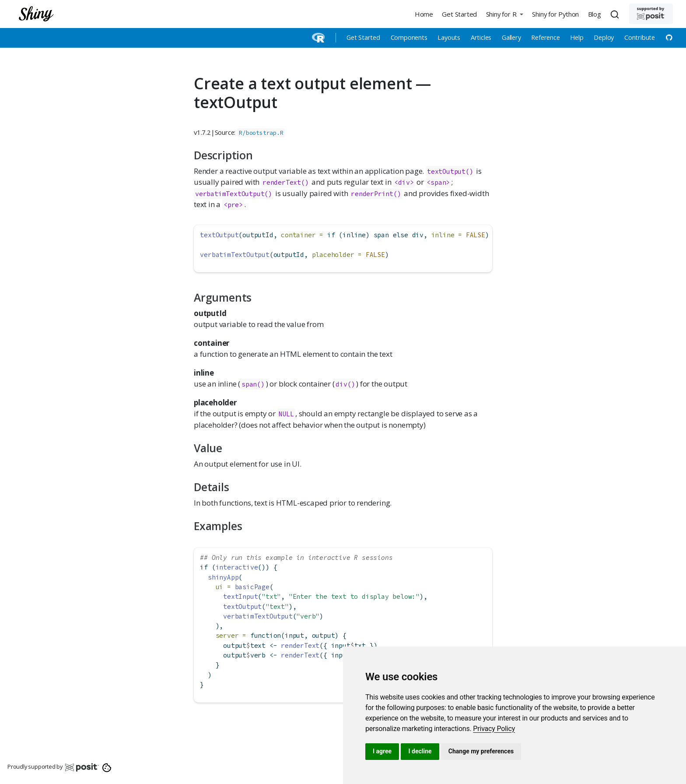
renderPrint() (376, 194)
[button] (504, 14)
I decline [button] (420, 751)
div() (345, 384)
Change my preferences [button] (481, 751)
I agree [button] (382, 751)
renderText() (286, 182)
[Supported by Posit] (651, 14)
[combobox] (616, 14)
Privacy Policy (494, 729)
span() (253, 384)
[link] (494, 729)
